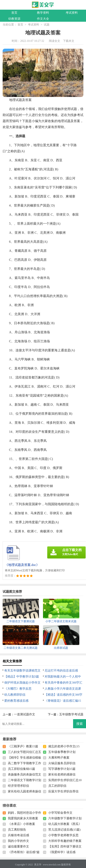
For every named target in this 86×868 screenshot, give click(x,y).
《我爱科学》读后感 (62, 852)
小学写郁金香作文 (60, 813)
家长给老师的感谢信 (62, 774)
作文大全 (43, 19)
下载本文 (69, 41)
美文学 (38, 865)
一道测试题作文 (25, 714)
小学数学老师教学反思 (63, 835)
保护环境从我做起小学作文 (22, 683)
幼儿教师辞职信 (15, 695)
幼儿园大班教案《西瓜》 (65, 824)
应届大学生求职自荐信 (63, 791)
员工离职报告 (17, 830)
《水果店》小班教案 (21, 824)
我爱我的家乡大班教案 (23, 818)
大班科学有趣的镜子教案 (65, 841)
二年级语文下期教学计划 (25, 780)
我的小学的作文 (18, 841)
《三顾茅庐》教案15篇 (23, 746)
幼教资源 (14, 19)
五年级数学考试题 (71, 714)
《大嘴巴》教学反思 (18, 689)
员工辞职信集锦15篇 (21, 769)
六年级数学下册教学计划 (65, 818)
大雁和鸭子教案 (59, 758)
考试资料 (72, 13)
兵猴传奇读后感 (18, 835)
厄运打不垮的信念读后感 (61, 671)
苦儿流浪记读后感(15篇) (64, 830)
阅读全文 (55, 41)
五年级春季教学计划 (62, 752)
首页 (14, 13)
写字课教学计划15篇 (62, 769)
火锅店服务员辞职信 (62, 763)
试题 (47, 25)
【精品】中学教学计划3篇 (22, 677)
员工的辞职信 (57, 786)
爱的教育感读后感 (16, 701)
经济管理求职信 (18, 786)
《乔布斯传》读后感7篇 (24, 852)
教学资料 (43, 13)
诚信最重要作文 (18, 846)
